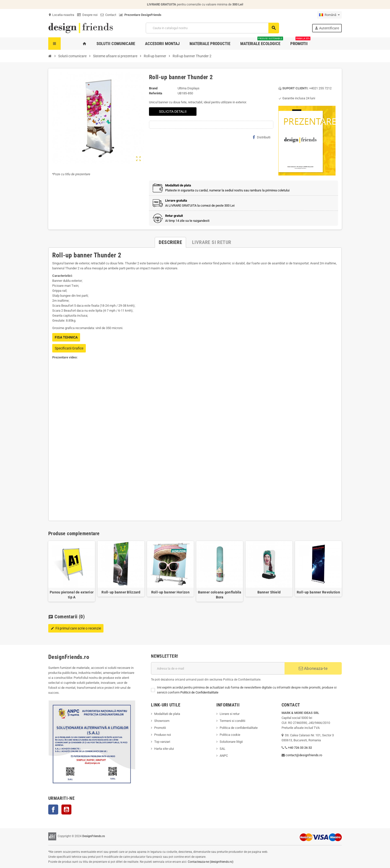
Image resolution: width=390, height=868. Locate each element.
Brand (153, 88)
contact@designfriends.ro (304, 755)
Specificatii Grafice (69, 348)
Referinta (156, 93)
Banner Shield (269, 592)
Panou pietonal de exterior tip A (72, 595)
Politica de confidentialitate (239, 728)
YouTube (66, 810)
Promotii (160, 728)
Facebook (53, 810)
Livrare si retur (230, 714)
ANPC (224, 756)
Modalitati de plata (167, 714)
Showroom (162, 721)
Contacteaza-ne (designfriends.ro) (211, 862)
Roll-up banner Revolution (318, 592)
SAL (222, 749)
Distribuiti (262, 137)
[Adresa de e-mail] (218, 668)
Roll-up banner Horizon (170, 592)
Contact (108, 15)
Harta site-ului (164, 749)
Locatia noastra (61, 15)
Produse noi (163, 735)
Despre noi (87, 15)
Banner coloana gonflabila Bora (220, 595)
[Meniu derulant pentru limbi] (329, 15)
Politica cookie (230, 735)
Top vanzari (162, 742)
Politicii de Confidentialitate (199, 692)
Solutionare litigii (231, 742)
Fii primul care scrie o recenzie (76, 628)
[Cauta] (212, 28)
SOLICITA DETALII (173, 112)
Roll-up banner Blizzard (121, 592)
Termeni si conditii (232, 721)
